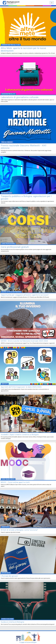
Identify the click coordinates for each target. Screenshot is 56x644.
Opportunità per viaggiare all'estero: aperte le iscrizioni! (25, 295)
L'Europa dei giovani (9, 576)
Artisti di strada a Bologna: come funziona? (19, 530)
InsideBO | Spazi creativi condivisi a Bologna (20, 435)
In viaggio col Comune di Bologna (28, 642)
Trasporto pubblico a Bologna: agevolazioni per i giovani (26, 198)
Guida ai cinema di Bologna (12, 622)
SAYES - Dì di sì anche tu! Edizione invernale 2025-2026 (24, 341)
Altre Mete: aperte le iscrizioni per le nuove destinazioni (23, 49)
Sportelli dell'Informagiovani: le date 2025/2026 (21, 387)
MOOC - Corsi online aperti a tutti (15, 482)
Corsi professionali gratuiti (15, 247)
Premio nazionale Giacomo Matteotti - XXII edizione (24, 147)
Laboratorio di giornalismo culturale (20, 97)
